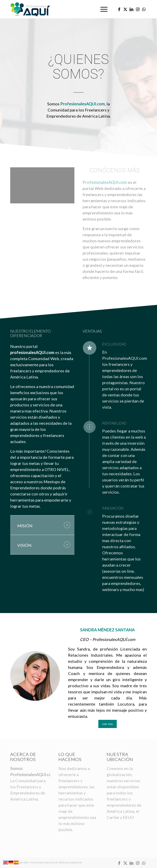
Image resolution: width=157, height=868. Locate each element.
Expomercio (76, 862)
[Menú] (102, 9)
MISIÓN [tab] (44, 525)
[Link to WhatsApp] (144, 9)
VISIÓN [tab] (44, 545)
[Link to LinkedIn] (131, 9)
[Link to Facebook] (119, 9)
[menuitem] (102, 9)
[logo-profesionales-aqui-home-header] (30, 9)
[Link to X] (125, 9)
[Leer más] (108, 724)
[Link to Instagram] (138, 9)
